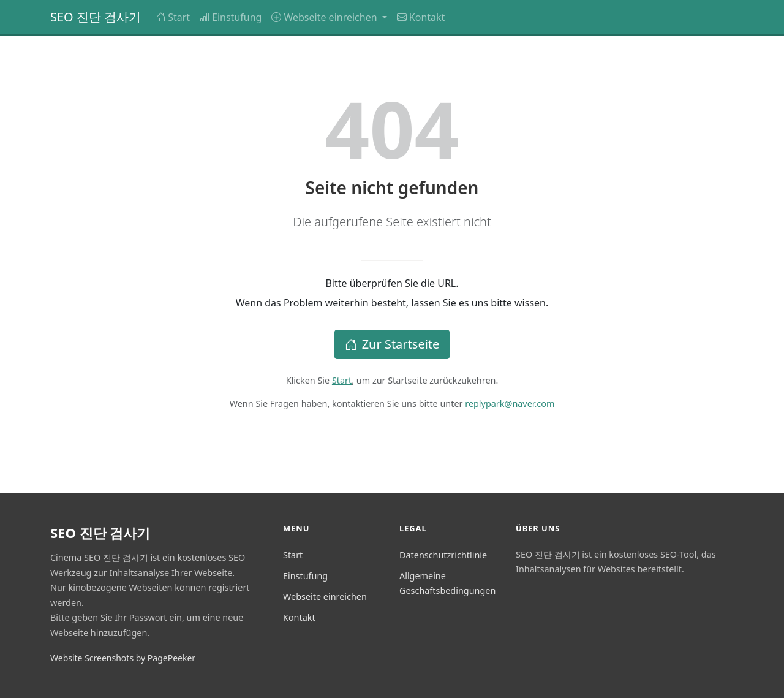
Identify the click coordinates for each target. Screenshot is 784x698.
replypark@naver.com (510, 404)
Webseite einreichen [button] (325, 17)
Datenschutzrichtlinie (443, 555)
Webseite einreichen (325, 597)
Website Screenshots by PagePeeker (123, 658)
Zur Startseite (392, 344)
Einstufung (231, 17)
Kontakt (421, 17)
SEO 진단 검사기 (96, 17)
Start (173, 17)
